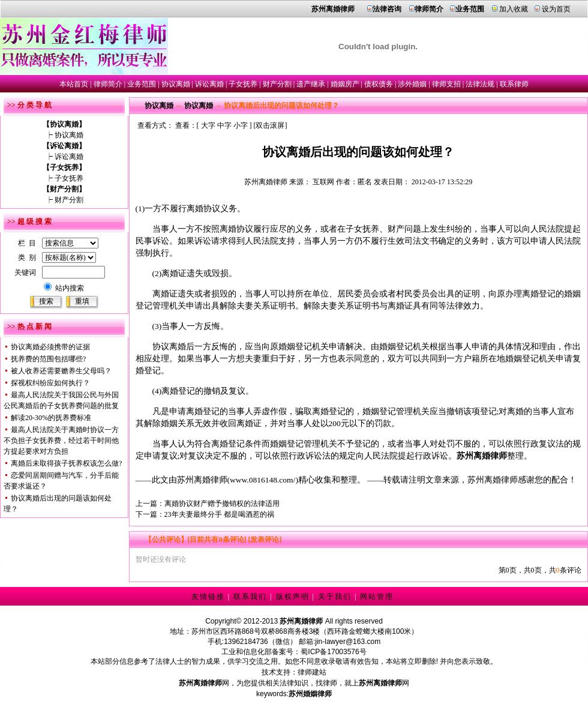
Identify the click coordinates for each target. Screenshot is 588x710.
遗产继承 (311, 84)
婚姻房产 (345, 84)
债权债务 (379, 84)
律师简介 (108, 84)
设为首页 (556, 9)
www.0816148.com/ (262, 480)
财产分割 (277, 84)
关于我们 (335, 597)
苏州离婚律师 (266, 182)
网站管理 (377, 597)
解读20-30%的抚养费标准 (51, 418)
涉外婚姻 (412, 84)
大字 (208, 125)
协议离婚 (176, 84)
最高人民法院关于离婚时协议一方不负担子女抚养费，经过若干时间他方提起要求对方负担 (61, 441)
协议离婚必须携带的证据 (50, 347)
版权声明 (293, 597)
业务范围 (142, 84)
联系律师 (514, 84)
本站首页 (74, 84)
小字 (241, 125)
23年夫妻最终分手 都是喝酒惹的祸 (219, 514)
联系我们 (250, 597)
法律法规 (480, 84)
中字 (224, 125)
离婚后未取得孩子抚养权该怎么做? (66, 463)
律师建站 (312, 672)
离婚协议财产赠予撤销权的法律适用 (222, 504)
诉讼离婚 (209, 84)
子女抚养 (243, 84)
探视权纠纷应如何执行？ (50, 383)
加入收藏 (514, 9)
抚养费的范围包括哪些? (48, 359)
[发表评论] (264, 540)
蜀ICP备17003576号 (333, 652)
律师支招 (446, 84)
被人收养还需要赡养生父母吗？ (61, 371)
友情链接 (208, 597)
